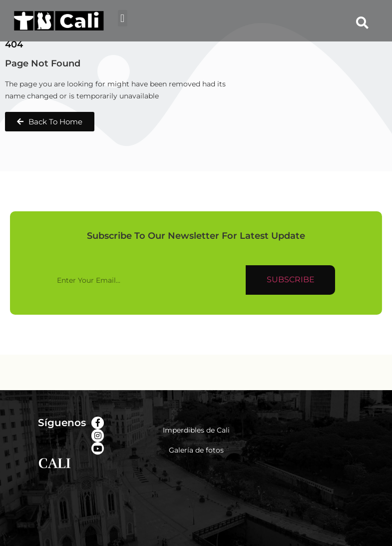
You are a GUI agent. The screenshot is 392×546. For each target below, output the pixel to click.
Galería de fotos (196, 450)
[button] (123, 18)
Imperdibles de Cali (196, 430)
